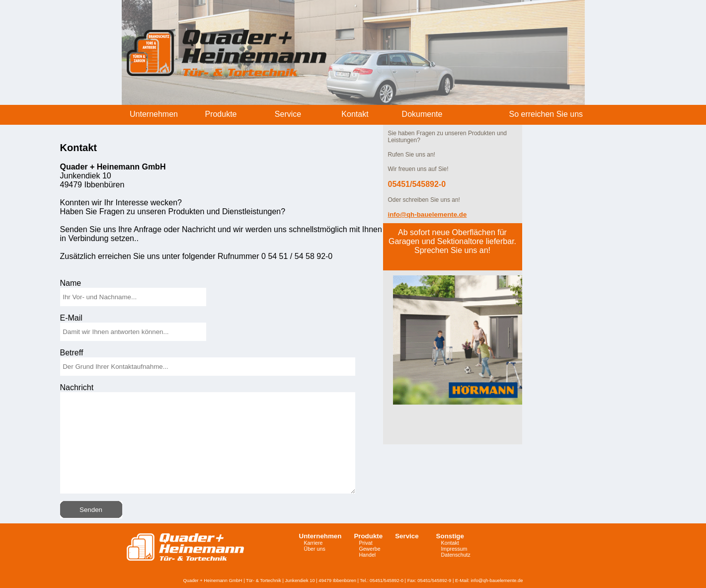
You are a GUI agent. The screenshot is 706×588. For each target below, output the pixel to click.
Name (71, 283)
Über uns (315, 549)
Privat (365, 543)
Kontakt (450, 543)
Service (407, 536)
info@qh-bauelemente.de (497, 581)
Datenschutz (456, 555)
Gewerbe (369, 549)
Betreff (72, 353)
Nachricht (77, 387)
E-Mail (71, 318)
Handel (367, 555)
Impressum (454, 549)
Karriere (314, 543)
